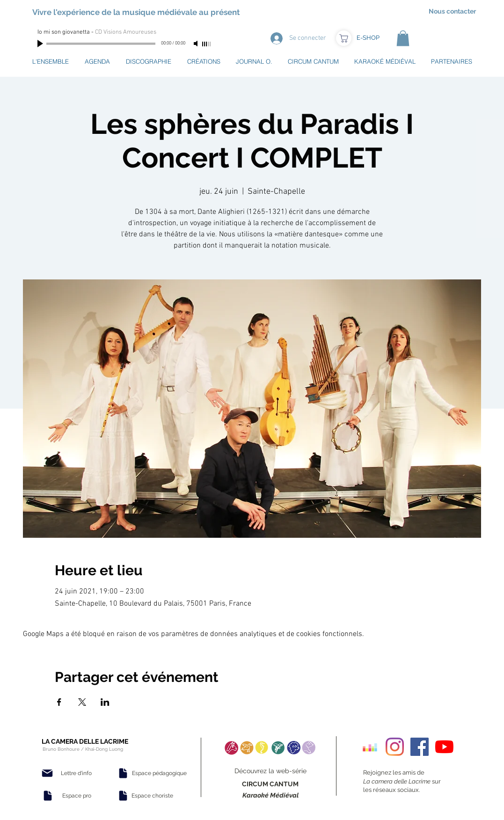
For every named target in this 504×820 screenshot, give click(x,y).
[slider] (207, 44)
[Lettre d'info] (76, 773)
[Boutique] (344, 38)
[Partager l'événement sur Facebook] (59, 702)
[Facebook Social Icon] (420, 747)
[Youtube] (444, 747)
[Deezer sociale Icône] (370, 747)
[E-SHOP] (368, 38)
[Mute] (197, 44)
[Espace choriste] (153, 796)
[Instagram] (395, 747)
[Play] (41, 44)
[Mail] (47, 773)
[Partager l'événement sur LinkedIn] (105, 702)
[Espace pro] (77, 796)
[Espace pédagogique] (159, 773)
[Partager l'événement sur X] (82, 702)
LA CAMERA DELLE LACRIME (85, 741)
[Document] (48, 796)
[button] (403, 38)
